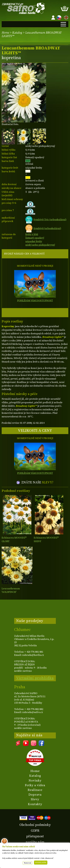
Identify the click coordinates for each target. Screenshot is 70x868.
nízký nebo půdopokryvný (40, 245)
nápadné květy (34, 241)
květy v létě (32, 234)
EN (66, 17)
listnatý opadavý (35, 238)
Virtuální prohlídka (35, 678)
